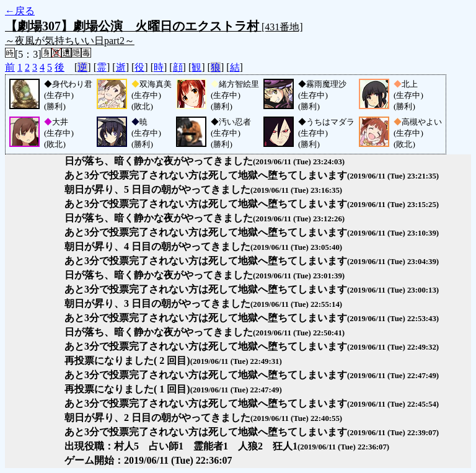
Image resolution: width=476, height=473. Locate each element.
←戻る (20, 11)
